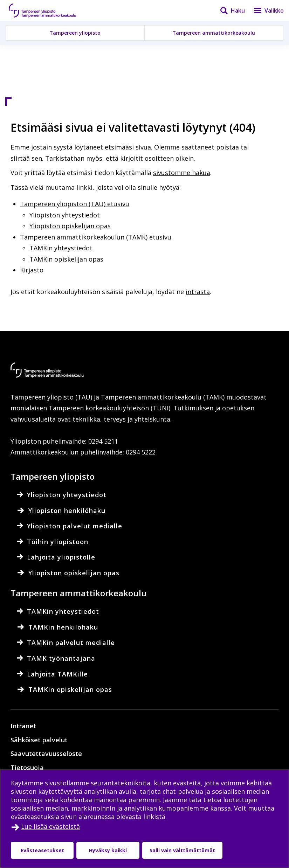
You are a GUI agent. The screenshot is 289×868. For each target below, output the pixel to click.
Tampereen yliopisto (75, 33)
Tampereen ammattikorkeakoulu (214, 33)
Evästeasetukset (42, 850)
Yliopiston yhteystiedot (65, 215)
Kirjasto (32, 270)
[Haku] (228, 11)
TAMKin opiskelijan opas (66, 259)
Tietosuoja (27, 768)
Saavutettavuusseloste (46, 754)
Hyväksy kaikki (108, 850)
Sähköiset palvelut (39, 740)
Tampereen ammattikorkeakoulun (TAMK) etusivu (96, 237)
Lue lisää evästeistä (50, 826)
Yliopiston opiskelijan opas (70, 226)
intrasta (198, 292)
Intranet (23, 726)
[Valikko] (264, 11)
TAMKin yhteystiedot (61, 248)
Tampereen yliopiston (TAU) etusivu (75, 204)
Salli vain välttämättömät (182, 850)
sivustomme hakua (182, 173)
